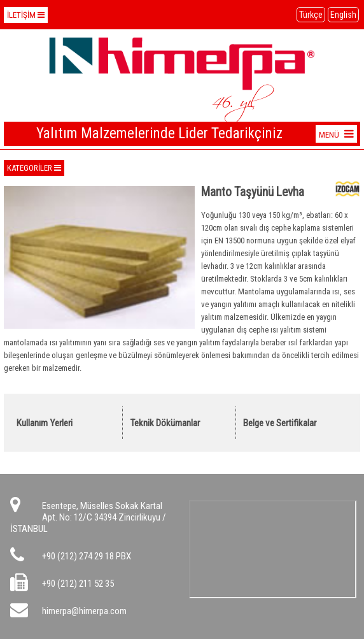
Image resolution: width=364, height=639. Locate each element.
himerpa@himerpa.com (84, 611)
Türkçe (311, 15)
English (343, 15)
